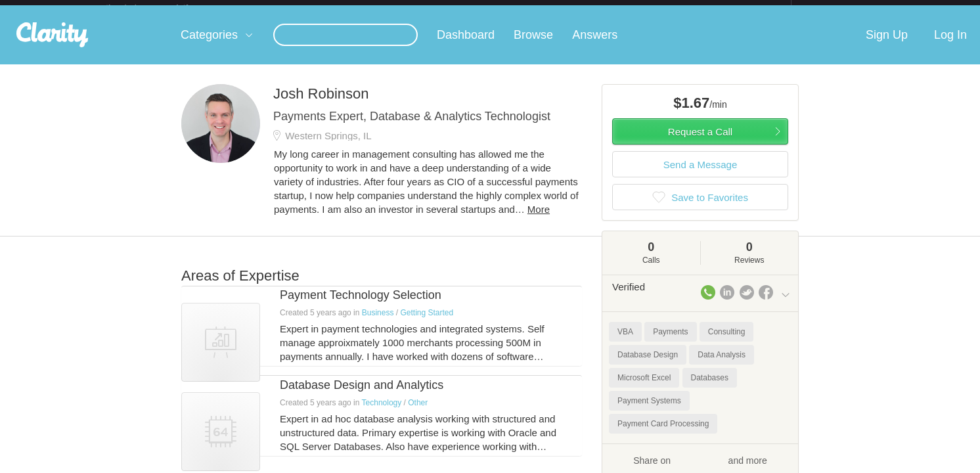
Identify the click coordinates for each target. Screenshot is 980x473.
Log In (950, 45)
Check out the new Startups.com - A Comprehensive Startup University (648, 9)
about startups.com (838, 9)
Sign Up (887, 45)
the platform (161, 8)
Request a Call (700, 142)
